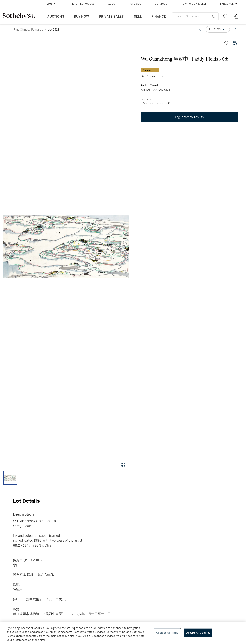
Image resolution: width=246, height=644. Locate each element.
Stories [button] (136, 4)
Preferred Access (82, 4)
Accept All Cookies (198, 633)
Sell (138, 17)
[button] (66, 247)
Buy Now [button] (81, 17)
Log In (51, 4)
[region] (123, 633)
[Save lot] (226, 43)
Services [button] (161, 4)
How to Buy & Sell (194, 4)
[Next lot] (235, 29)
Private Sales (111, 17)
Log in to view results (189, 117)
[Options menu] (218, 29)
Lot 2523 (54, 30)
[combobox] (195, 16)
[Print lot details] (235, 43)
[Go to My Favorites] (225, 16)
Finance (159, 17)
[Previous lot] (200, 29)
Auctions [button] (56, 17)
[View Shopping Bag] (236, 16)
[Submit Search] (214, 16)
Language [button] (227, 4)
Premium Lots (154, 76)
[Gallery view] (123, 465)
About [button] (113, 4)
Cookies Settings (167, 633)
